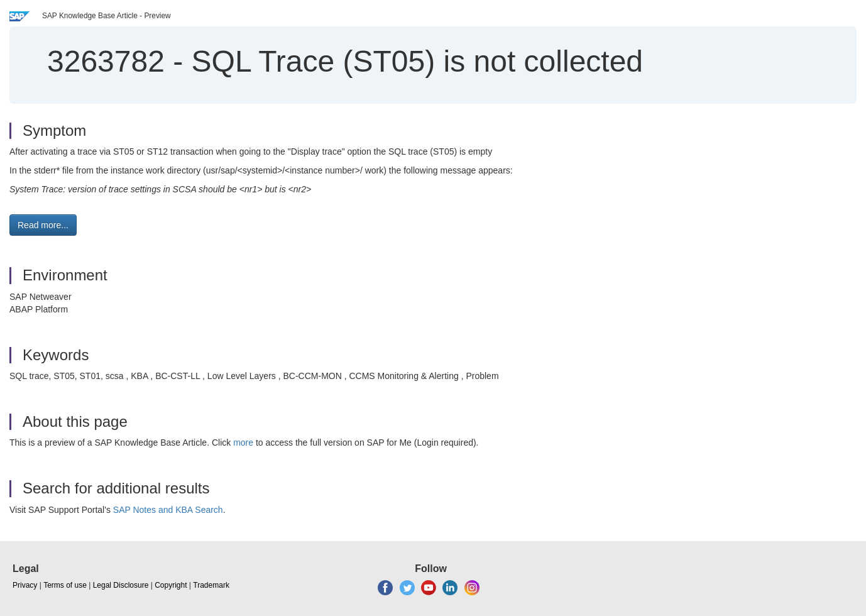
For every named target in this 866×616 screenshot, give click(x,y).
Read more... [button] (43, 225)
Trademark (211, 585)
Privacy (25, 585)
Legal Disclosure (121, 585)
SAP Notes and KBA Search (168, 510)
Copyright (171, 585)
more (243, 443)
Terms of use (65, 585)
